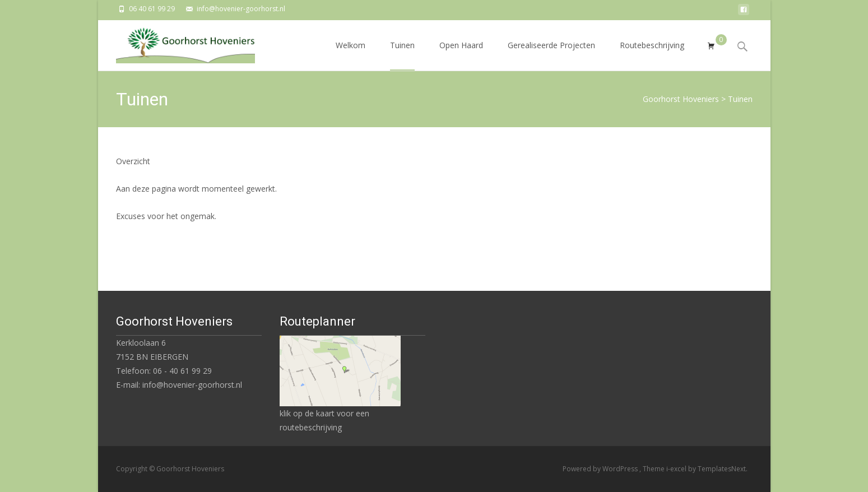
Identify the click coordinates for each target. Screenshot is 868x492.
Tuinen (402, 55)
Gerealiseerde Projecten (551, 55)
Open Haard (461, 55)
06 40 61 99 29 (152, 9)
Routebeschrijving (652, 55)
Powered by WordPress (601, 469)
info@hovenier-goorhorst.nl (241, 9)
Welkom (351, 55)
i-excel (677, 469)
